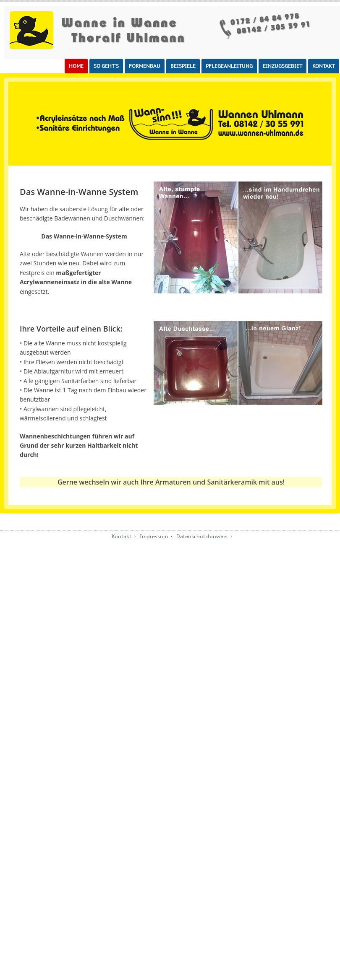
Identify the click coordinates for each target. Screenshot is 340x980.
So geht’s (106, 66)
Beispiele (183, 66)
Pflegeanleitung (229, 66)
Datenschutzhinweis (202, 536)
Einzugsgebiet (282, 66)
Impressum (154, 536)
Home (76, 66)
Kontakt (324, 66)
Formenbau (145, 66)
